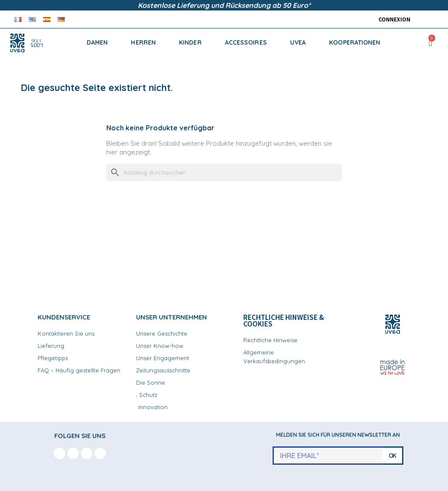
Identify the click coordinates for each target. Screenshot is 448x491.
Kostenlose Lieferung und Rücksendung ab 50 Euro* (224, 5)
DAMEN (97, 42)
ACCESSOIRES (246, 42)
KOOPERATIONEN (355, 42)
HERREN (143, 42)
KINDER (190, 42)
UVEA (298, 42)
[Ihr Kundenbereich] (392, 19)
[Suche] (224, 172)
